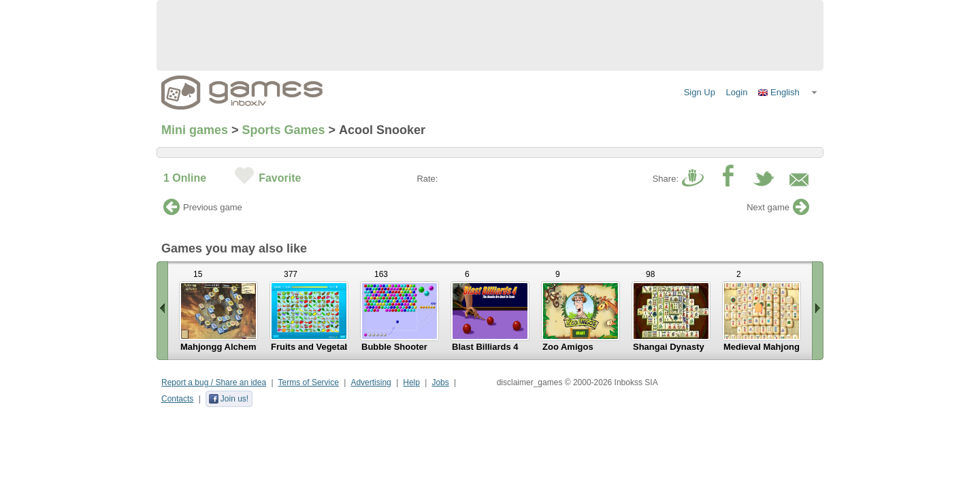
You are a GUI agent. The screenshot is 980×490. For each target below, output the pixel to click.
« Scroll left (162, 311)
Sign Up (700, 92)
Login (737, 92)
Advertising (371, 382)
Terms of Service (309, 382)
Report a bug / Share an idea (214, 382)
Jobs (440, 382)
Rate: (427, 179)
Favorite (280, 178)
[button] (788, 93)
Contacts (177, 399)
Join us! (228, 399)
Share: (666, 179)
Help (411, 382)
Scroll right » (818, 311)
